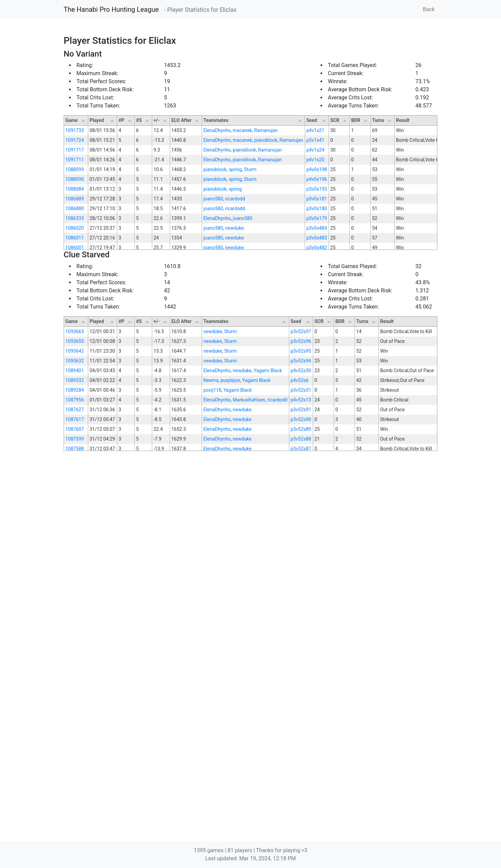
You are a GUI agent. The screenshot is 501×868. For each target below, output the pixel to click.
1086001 (75, 248)
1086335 (75, 218)
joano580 (213, 199)
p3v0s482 (317, 248)
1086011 (75, 238)
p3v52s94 (301, 548)
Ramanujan (266, 130)
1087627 (75, 597)
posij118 (212, 577)
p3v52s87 (301, 636)
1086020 (75, 228)
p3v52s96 (301, 528)
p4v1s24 (315, 150)
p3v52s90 (301, 606)
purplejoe (230, 567)
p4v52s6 (299, 567)
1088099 (75, 169)
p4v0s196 (317, 179)
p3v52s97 (301, 518)
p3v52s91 (301, 597)
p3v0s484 (317, 228)
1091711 (75, 160)
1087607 (75, 616)
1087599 (75, 626)
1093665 (75, 518)
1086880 (75, 208)
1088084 (75, 189)
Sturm (250, 169)
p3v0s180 (317, 208)
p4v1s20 (315, 160)
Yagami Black (268, 557)
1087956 (75, 587)
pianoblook (266, 140)
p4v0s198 (317, 169)
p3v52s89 (301, 616)
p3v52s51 (301, 577)
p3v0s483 (317, 238)
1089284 (75, 577)
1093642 (75, 538)
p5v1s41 (315, 140)
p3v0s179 (317, 218)
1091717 (75, 150)
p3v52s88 (301, 626)
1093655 (75, 528)
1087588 (75, 636)
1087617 (75, 606)
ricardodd (235, 199)
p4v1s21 (315, 130)
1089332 (75, 567)
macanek (242, 130)
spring (235, 169)
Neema (211, 567)
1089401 (75, 557)
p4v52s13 (301, 587)
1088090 (75, 179)
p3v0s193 (317, 189)
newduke (235, 228)
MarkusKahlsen (249, 587)
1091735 (75, 130)
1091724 (75, 140)
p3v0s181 (317, 199)
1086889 (75, 199)
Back (429, 9)
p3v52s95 (301, 538)
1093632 (75, 548)
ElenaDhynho (217, 130)
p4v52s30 (301, 557)
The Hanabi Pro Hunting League (111, 9)
